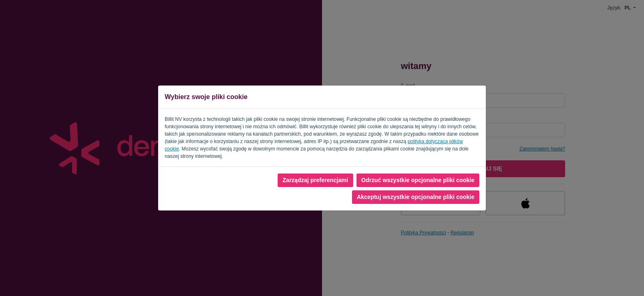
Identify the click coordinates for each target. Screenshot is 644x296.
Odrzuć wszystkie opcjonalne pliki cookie (418, 180)
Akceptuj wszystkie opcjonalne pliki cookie (416, 197)
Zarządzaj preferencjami (315, 180)
